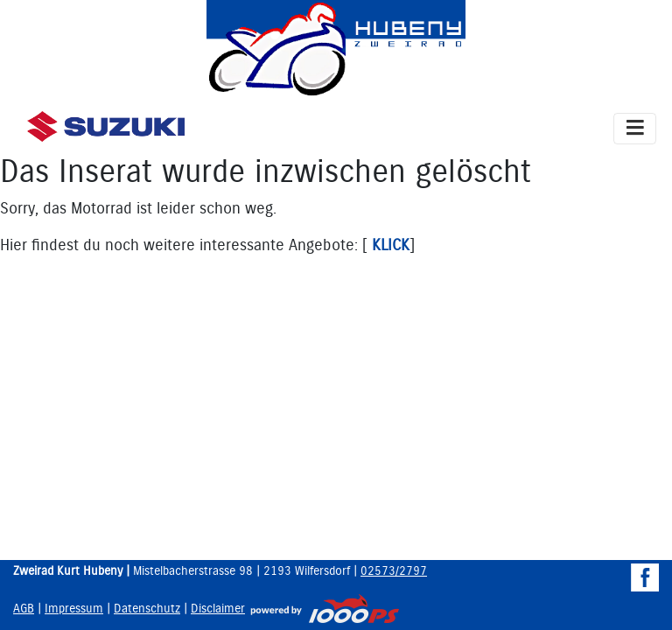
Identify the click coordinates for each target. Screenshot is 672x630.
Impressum (74, 609)
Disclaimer (218, 609)
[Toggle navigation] (635, 129)
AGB (24, 609)
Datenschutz (147, 609)
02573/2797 (394, 571)
